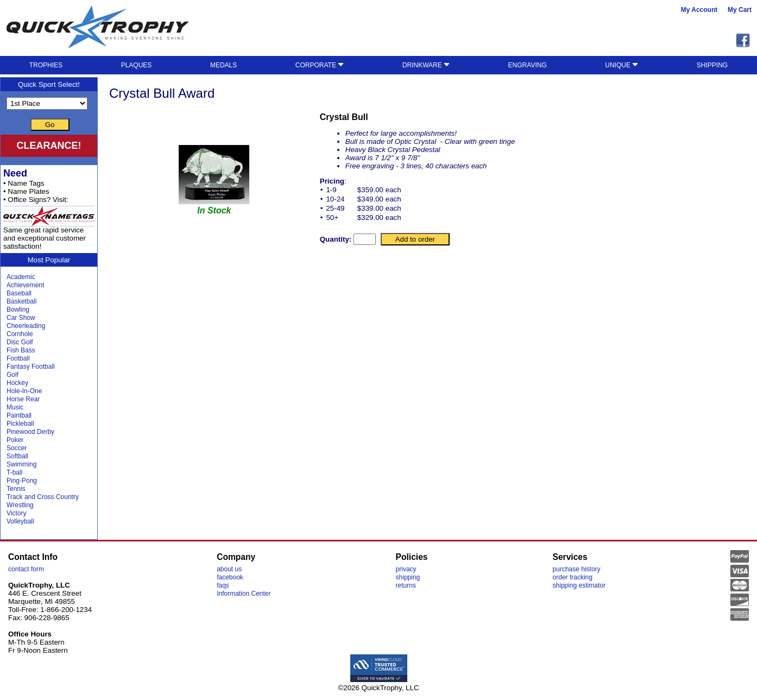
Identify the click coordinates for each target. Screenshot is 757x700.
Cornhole (20, 334)
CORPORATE (320, 65)
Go (50, 125)
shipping (408, 577)
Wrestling (20, 505)
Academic (21, 277)
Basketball (21, 301)
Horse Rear (23, 399)
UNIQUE (622, 65)
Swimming (21, 464)
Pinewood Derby (30, 432)
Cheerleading (26, 326)
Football (18, 358)
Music (15, 407)
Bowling (18, 310)
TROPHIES (46, 65)
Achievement (25, 285)
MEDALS (223, 65)
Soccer (17, 448)
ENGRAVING (528, 65)
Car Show (21, 318)
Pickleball (20, 424)
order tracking (573, 577)
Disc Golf (20, 342)
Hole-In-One (24, 391)
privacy (406, 569)
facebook (230, 577)
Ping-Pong (22, 481)
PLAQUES (137, 65)
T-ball (14, 472)
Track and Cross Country (43, 497)
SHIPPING (712, 65)
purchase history (577, 569)
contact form (26, 569)
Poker (15, 440)
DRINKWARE (426, 65)
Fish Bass (21, 350)
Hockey (17, 383)
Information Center (244, 594)
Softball (17, 456)
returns (406, 585)
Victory (16, 513)
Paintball (19, 415)
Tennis (16, 489)
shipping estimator (579, 585)
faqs (223, 585)
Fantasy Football (31, 367)
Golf (12, 375)
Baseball (19, 293)
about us (229, 569)
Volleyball (20, 521)
